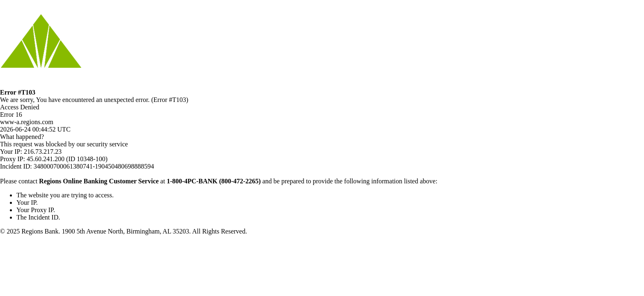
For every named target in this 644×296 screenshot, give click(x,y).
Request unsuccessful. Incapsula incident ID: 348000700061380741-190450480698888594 (322, 148)
